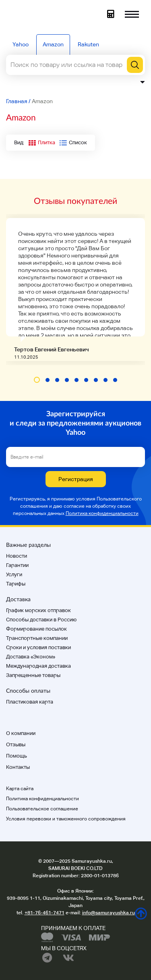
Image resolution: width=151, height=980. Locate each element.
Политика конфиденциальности (102, 513)
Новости (17, 556)
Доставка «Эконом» (31, 657)
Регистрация (76, 479)
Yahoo (21, 44)
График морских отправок (38, 610)
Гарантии (17, 565)
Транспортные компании (37, 638)
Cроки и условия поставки (38, 647)
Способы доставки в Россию (41, 620)
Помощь (17, 756)
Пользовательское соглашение (42, 809)
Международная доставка (38, 666)
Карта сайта (20, 789)
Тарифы (16, 584)
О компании (21, 733)
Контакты (18, 767)
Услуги (14, 574)
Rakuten (88, 44)
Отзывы (16, 744)
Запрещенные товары (33, 675)
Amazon (53, 44)
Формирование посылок (36, 629)
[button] (37, 380)
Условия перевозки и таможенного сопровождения (66, 819)
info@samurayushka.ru (109, 913)
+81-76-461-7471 (44, 913)
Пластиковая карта (30, 702)
